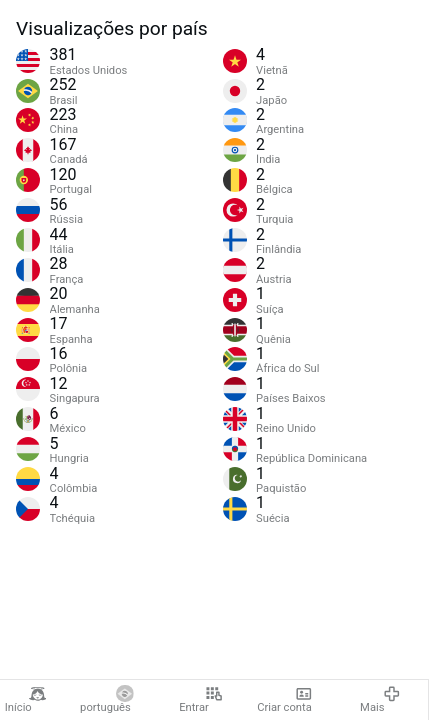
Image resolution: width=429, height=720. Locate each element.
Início (26, 700)
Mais (380, 700)
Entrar (200, 700)
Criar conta (284, 700)
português (107, 700)
